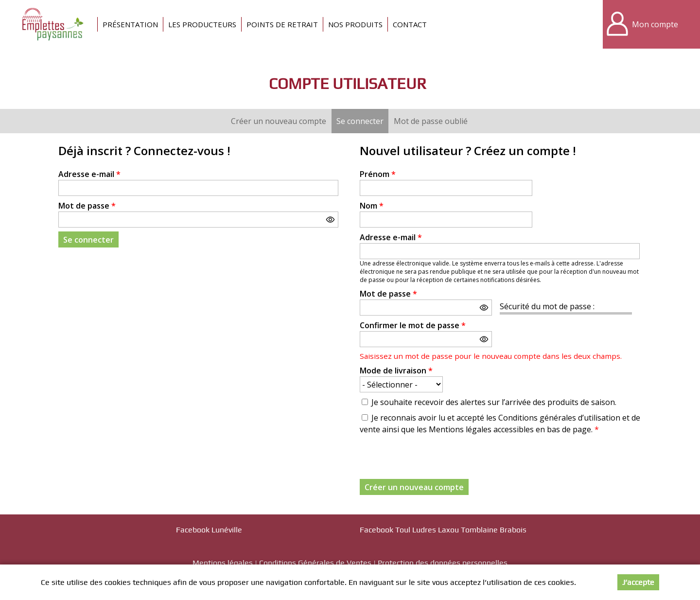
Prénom (378, 174)
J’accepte (638, 582)
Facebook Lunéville (209, 530)
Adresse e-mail (89, 174)
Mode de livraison (396, 371)
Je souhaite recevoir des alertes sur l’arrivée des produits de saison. (494, 402)
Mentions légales (223, 563)
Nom (372, 206)
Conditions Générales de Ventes (315, 563)
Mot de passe (87, 206)
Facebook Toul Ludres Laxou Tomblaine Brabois (443, 530)
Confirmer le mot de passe (413, 325)
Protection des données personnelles (443, 563)
